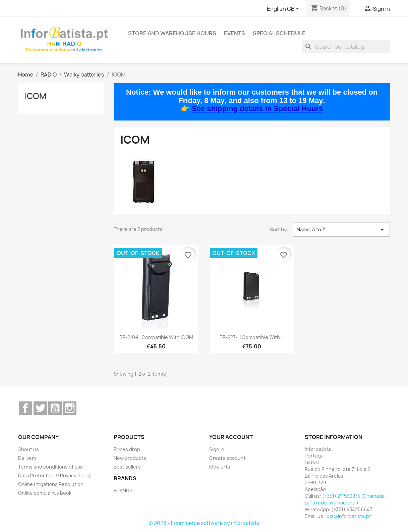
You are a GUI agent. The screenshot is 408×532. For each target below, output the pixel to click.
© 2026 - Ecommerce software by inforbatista (204, 523)
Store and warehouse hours (172, 33)
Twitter (40, 408)
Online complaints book (45, 493)
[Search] (346, 47)
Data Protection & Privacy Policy (54, 475)
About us (28, 449)
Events (235, 33)
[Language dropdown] (284, 9)
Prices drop (127, 449)
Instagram (70, 408)
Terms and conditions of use (51, 467)
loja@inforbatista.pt (348, 516)
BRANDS (123, 491)
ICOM (36, 96)
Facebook (25, 408)
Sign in (217, 449)
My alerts (220, 467)
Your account (231, 437)
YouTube (55, 408)
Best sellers (127, 467)
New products (130, 458)
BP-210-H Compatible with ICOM (156, 337)
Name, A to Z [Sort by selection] (341, 230)
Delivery (27, 458)
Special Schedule (279, 33)
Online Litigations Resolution (51, 484)
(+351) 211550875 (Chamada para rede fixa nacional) (345, 499)
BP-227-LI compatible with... (252, 337)
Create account (227, 458)
